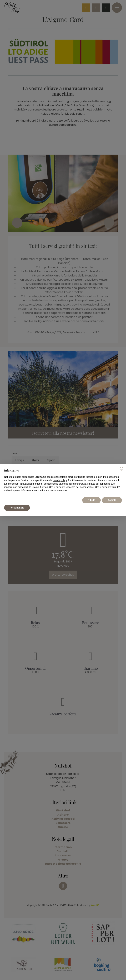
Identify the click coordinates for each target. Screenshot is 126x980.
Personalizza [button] (17, 508)
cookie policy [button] (60, 480)
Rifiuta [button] (92, 500)
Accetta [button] (112, 500)
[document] (63, 480)
